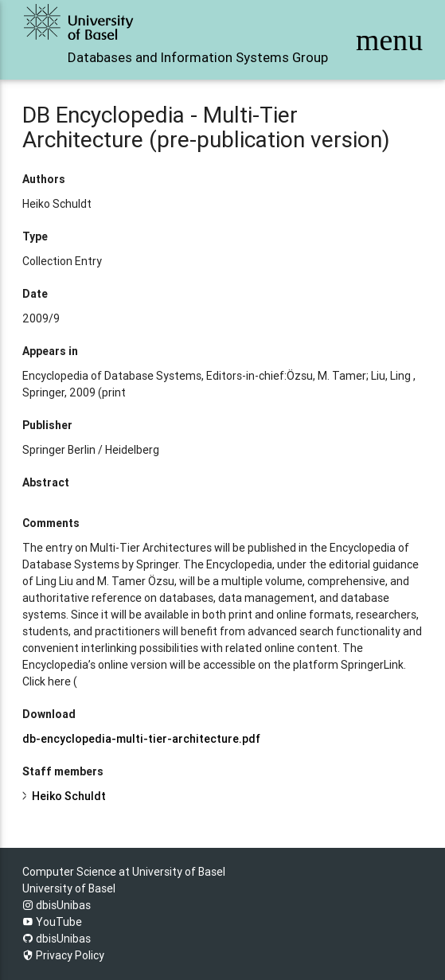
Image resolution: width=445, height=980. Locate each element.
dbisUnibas (57, 905)
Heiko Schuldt (69, 796)
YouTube (52, 922)
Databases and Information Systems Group (198, 57)
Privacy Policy (63, 955)
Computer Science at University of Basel (124, 872)
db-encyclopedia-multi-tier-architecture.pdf (141, 739)
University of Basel (69, 888)
